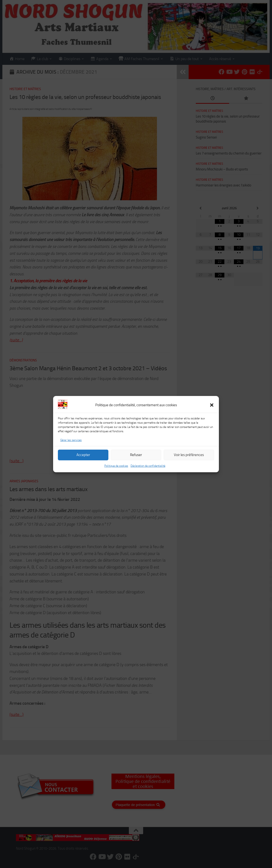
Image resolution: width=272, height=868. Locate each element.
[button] (212, 405)
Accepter (83, 455)
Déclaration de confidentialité (148, 466)
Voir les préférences (189, 455)
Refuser (136, 455)
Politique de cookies (116, 466)
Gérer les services (71, 440)
